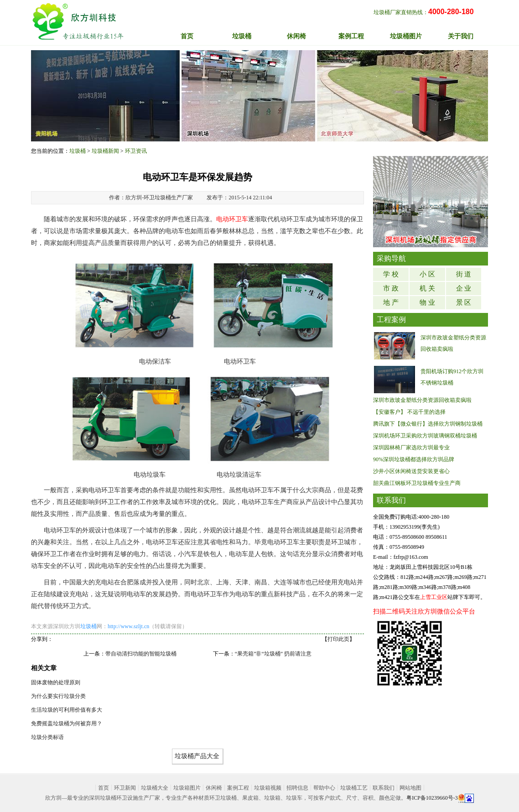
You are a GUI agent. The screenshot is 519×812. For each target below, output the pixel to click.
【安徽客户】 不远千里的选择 (409, 412)
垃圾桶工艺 (354, 788)
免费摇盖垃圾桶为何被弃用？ (67, 724)
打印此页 (338, 639)
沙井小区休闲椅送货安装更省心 (411, 471)
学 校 (391, 274)
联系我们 (384, 788)
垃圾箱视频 (268, 788)
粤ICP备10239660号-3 (432, 798)
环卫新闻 (125, 788)
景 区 (464, 302)
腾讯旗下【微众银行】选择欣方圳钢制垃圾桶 (428, 424)
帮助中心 (324, 788)
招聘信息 (297, 788)
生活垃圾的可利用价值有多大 (67, 710)
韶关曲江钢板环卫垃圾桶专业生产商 (417, 483)
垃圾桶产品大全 (197, 756)
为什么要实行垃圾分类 (58, 696)
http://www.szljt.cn (128, 626)
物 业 (427, 302)
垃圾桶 (78, 151)
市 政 (391, 288)
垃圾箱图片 (187, 788)
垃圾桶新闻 (105, 151)
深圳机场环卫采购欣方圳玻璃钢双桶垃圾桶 (425, 436)
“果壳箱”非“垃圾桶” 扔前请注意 (273, 654)
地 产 (391, 302)
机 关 (427, 288)
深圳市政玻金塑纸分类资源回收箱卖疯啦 (422, 400)
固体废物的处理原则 (56, 682)
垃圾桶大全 (155, 788)
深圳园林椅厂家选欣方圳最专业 (411, 448)
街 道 (464, 274)
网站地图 (410, 788)
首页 (187, 36)
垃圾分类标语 (47, 737)
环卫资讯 (136, 151)
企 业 (464, 288)
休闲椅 (214, 788)
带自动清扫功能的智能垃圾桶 (141, 654)
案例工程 (238, 788)
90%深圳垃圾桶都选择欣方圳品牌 (414, 459)
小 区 (427, 274)
